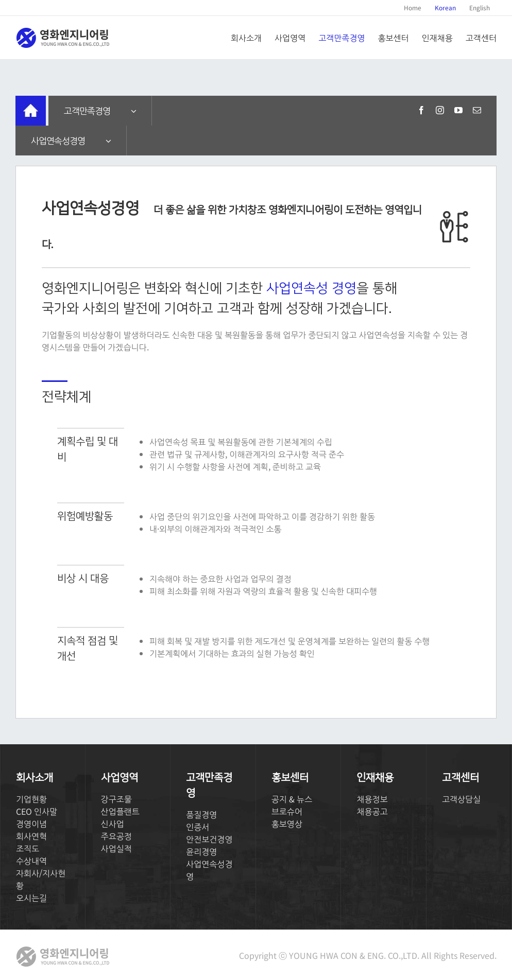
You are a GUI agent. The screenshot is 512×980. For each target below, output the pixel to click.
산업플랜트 (120, 811)
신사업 (113, 824)
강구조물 (116, 799)
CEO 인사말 (37, 811)
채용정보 (372, 799)
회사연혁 (31, 836)
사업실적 (116, 848)
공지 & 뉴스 (292, 799)
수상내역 (31, 861)
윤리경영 (201, 851)
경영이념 (31, 824)
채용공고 (372, 811)
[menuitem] (413, 8)
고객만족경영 (87, 110)
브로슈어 (287, 811)
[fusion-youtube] (458, 110)
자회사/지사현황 (41, 879)
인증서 (198, 827)
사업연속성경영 (58, 140)
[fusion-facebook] (421, 110)
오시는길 (31, 898)
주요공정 (116, 836)
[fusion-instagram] (440, 110)
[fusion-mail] (477, 110)
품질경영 (201, 814)
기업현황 (31, 799)
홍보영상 (287, 824)
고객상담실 (461, 799)
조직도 (28, 848)
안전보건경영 (209, 839)
